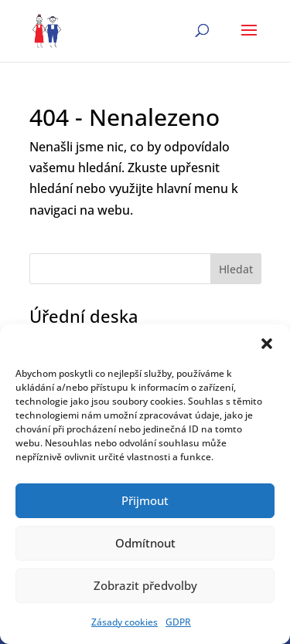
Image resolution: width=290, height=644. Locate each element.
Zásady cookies (125, 622)
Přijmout (145, 500)
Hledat (236, 269)
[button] (267, 344)
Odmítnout (145, 543)
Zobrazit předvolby (145, 585)
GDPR (178, 622)
